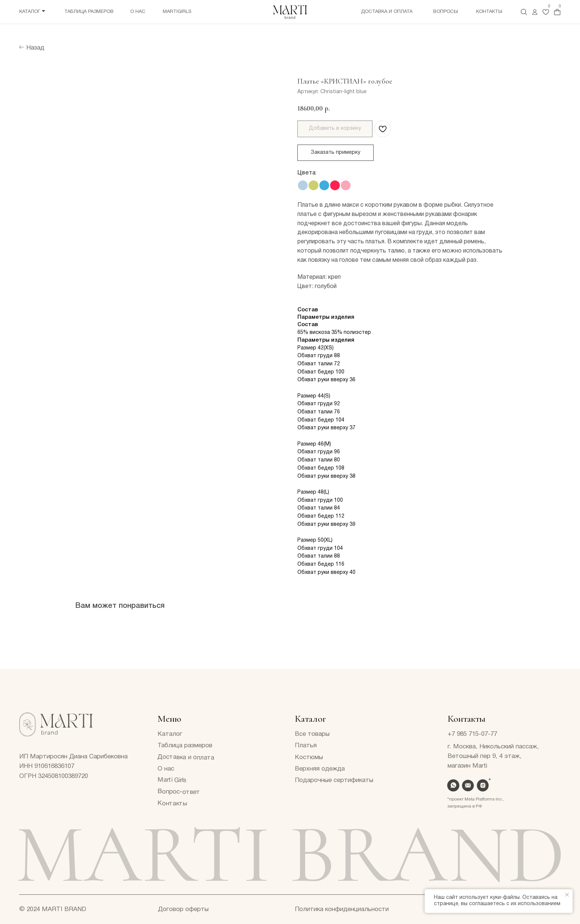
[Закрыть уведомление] (567, 895)
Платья (306, 746)
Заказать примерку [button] (335, 153)
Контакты (489, 12)
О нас (138, 12)
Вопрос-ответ (179, 792)
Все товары (312, 734)
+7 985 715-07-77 (472, 734)
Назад (35, 48)
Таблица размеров (89, 12)
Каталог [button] (30, 12)
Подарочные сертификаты (334, 780)
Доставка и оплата (387, 12)
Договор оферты (183, 909)
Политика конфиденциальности (342, 909)
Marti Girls (172, 780)
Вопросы (446, 12)
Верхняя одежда (320, 769)
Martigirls (177, 12)
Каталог (170, 734)
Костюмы (309, 757)
